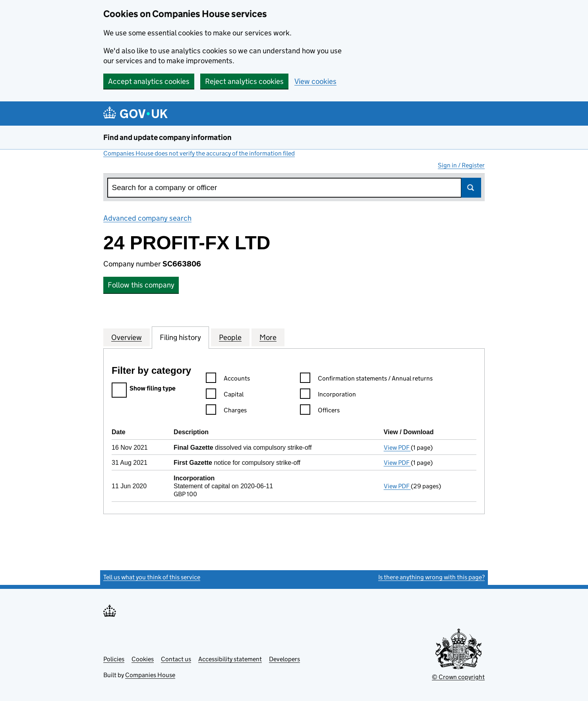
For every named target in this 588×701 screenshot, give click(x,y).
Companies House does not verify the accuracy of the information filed (199, 153)
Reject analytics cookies (244, 81)
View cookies (315, 81)
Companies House (150, 675)
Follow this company (141, 285)
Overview (127, 337)
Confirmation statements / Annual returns (366, 380)
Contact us (176, 659)
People (230, 337)
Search (471, 188)
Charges (226, 411)
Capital (225, 395)
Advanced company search (147, 218)
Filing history (180, 337)
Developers (284, 659)
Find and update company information (167, 137)
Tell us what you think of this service (152, 577)
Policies (114, 659)
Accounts (228, 380)
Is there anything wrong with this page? (431, 577)
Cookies (143, 659)
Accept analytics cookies (149, 81)
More (268, 337)
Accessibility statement (230, 659)
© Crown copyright (458, 677)
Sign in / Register (461, 165)
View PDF (397, 448)
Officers (320, 411)
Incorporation (328, 395)
